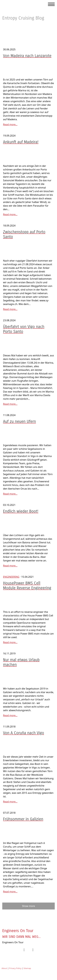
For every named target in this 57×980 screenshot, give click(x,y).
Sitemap (27, 968)
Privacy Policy (15, 968)
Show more (28, 906)
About (4, 968)
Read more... (10, 124)
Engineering (11, 577)
